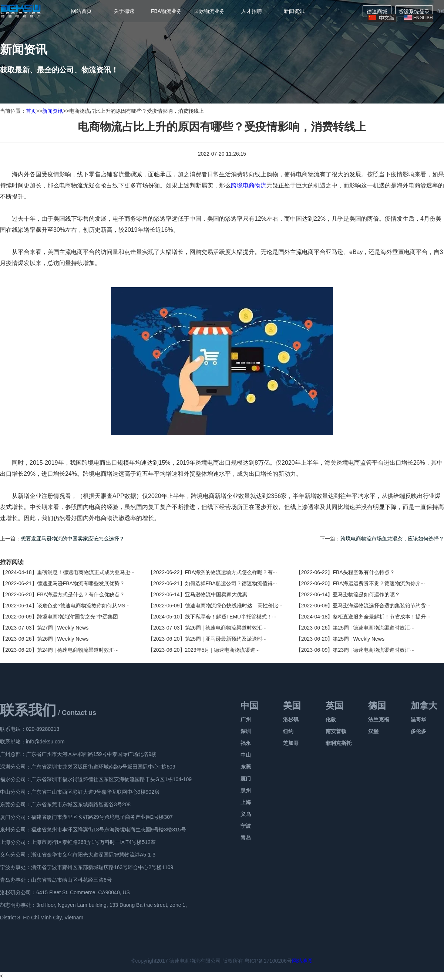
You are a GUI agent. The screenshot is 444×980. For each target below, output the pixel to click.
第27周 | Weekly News (63, 628)
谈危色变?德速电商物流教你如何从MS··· (83, 606)
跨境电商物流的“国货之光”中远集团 (78, 617)
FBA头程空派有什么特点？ (364, 572)
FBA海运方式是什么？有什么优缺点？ (81, 594)
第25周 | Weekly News (359, 639)
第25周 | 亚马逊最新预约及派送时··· (226, 639)
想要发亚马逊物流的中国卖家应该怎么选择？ (73, 539)
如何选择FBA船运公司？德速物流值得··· (231, 583)
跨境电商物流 (249, 185)
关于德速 (124, 11)
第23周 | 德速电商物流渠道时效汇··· (374, 650)
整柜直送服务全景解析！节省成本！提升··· (381, 617)
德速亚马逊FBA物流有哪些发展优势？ (81, 583)
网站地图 (302, 961)
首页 (31, 111)
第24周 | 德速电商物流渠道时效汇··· (78, 650)
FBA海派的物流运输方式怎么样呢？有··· (231, 572)
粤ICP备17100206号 (268, 961)
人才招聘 (252, 11)
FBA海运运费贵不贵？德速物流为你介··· (379, 583)
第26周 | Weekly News (63, 639)
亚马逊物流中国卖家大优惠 (216, 594)
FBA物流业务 (166, 11)
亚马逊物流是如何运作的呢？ (366, 594)
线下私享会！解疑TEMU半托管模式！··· (231, 617)
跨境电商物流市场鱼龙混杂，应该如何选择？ (392, 539)
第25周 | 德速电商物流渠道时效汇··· (374, 628)
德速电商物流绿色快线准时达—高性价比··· (234, 606)
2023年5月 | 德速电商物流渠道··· (222, 650)
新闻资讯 (294, 11)
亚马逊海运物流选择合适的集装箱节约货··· (381, 606)
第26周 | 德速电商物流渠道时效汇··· (226, 628)
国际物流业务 (209, 11)
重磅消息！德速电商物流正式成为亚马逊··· (86, 572)
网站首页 (81, 11)
